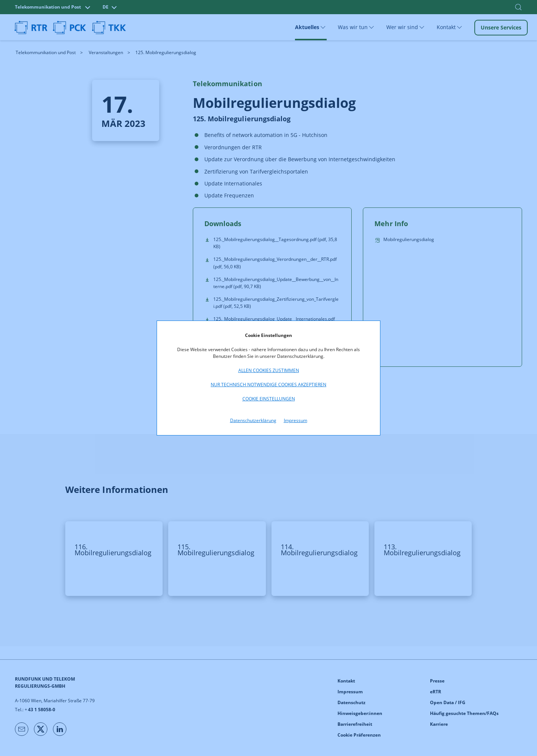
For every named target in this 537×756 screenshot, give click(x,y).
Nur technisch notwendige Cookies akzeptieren (268, 385)
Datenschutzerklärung (253, 420)
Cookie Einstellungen (269, 399)
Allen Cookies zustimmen (269, 370)
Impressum (296, 420)
